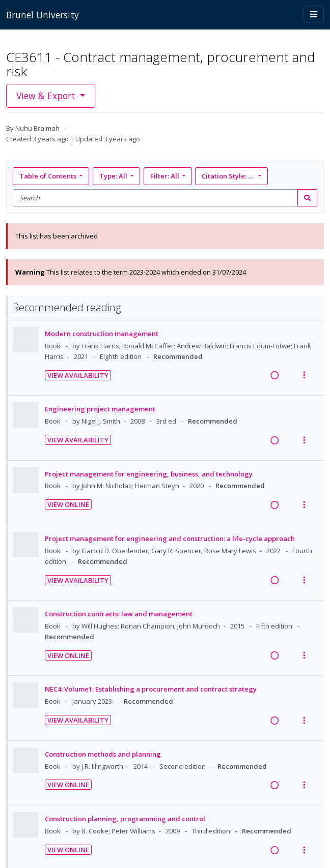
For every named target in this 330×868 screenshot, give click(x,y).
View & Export (47, 96)
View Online (68, 504)
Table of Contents (49, 176)
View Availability (78, 375)
